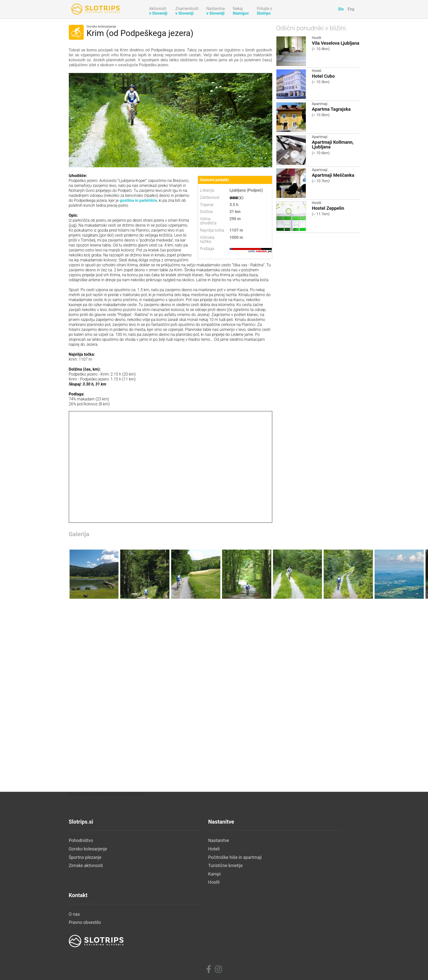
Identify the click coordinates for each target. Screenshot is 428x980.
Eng (351, 9)
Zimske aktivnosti (86, 934)
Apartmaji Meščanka (333, 175)
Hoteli (317, 71)
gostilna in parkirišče (138, 200)
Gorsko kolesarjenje (101, 27)
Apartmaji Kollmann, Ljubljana (333, 144)
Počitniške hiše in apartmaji (192, 926)
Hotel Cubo (323, 76)
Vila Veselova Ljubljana (336, 43)
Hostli (317, 38)
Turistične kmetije (183, 934)
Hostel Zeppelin (328, 208)
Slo (341, 9)
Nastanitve (176, 909)
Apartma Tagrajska (331, 109)
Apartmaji (320, 104)
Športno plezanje (85, 926)
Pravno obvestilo (278, 917)
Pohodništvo (81, 909)
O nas (268, 909)
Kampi (172, 943)
